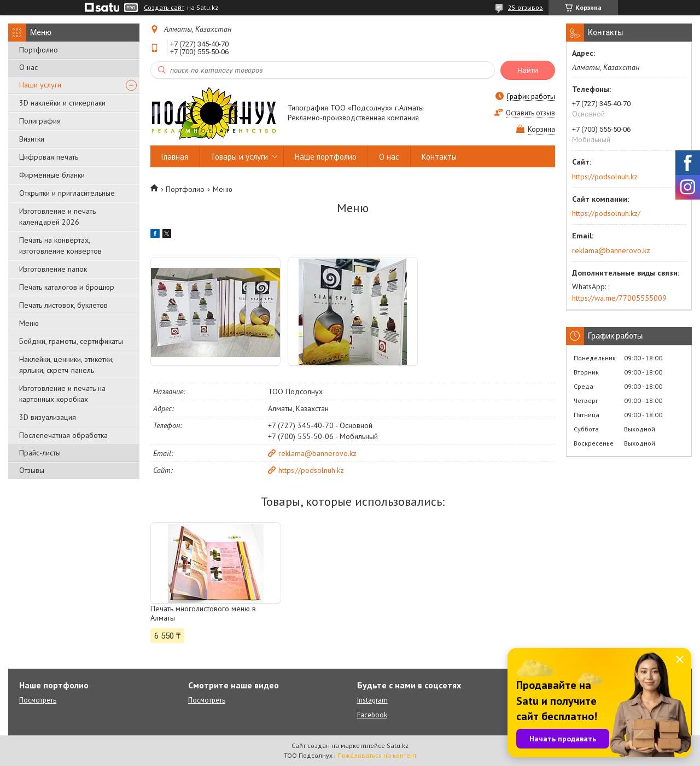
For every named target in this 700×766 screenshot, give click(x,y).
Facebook (372, 715)
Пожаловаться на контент (377, 755)
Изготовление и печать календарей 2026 (57, 217)
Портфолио (39, 50)
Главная (175, 157)
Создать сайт (164, 8)
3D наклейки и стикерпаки (62, 103)
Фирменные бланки (52, 175)
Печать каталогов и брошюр (67, 287)
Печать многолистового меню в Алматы (203, 613)
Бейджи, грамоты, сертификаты (71, 341)
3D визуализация (48, 417)
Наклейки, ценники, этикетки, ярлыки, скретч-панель (66, 365)
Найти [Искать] (528, 70)
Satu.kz (398, 745)
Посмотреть (38, 700)
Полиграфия (40, 121)
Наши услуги (40, 85)
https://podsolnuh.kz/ (606, 213)
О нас (28, 67)
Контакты (439, 157)
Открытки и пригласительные (67, 193)
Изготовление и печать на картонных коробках (62, 394)
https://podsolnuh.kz (311, 470)
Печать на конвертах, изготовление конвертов (60, 245)
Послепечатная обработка (63, 435)
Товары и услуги (239, 157)
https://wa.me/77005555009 (619, 298)
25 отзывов (526, 7)
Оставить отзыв (530, 113)
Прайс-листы (40, 453)
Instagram (372, 700)
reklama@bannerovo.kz (317, 453)
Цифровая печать (49, 157)
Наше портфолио (326, 157)
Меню (29, 323)
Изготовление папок (53, 269)
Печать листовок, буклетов (63, 305)
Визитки (32, 139)
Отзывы (32, 470)
